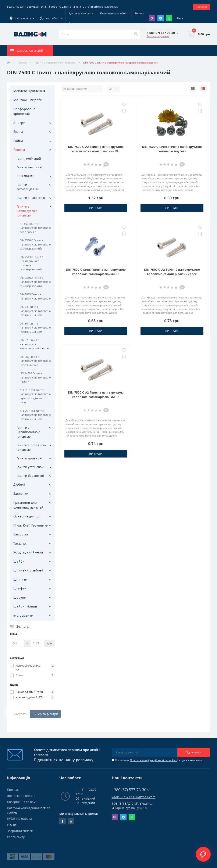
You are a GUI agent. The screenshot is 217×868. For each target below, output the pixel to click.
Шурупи (20, 597)
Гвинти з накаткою (31, 198)
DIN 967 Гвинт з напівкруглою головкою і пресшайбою (35, 361)
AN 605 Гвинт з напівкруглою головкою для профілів (35, 228)
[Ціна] (17, 643)
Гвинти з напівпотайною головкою (28, 432)
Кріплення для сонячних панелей (28, 505)
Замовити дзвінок (158, 36)
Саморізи (21, 534)
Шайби (19, 561)
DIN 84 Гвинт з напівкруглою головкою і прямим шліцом (35, 311)
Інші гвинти (25, 176)
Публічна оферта (19, 819)
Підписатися (194, 752)
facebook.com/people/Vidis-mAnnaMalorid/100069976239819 (63, 821)
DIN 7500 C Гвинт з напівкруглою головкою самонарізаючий (35, 244)
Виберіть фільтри (45, 714)
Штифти (20, 588)
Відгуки (139, 13)
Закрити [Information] (202, 7)
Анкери (19, 123)
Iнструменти (23, 615)
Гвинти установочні (31, 467)
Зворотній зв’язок (20, 831)
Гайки (18, 141)
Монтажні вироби (28, 100)
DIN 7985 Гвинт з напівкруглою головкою (35, 296)
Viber (152, 18)
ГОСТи (12, 825)
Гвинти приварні (29, 458)
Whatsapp (169, 18)
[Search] (136, 34)
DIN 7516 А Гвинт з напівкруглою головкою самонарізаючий (35, 282)
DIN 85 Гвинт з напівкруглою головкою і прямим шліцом (35, 328)
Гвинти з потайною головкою (31, 447)
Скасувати (20, 714)
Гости (72, 23)
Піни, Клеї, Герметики (31, 525)
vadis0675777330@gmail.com (134, 797)
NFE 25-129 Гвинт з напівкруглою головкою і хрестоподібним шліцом (35, 396)
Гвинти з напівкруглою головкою (55, 63)
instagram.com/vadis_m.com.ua (71, 821)
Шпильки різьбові (28, 570)
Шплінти (20, 579)
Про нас (13, 790)
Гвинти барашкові (30, 476)
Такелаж (20, 543)
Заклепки (21, 494)
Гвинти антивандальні (28, 187)
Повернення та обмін (114, 13)
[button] (51, 18)
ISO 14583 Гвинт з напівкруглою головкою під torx (35, 377)
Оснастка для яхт (27, 516)
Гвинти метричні (29, 167)
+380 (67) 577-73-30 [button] (131, 790)
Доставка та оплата (81, 13)
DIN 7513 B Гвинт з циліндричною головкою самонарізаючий (31, 263)
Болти (18, 132)
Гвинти (22, 63)
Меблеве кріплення (29, 91)
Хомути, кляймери (28, 552)
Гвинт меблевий (29, 159)
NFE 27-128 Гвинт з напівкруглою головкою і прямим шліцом (35, 415)
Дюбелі (19, 484)
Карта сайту (16, 837)
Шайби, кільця (25, 606)
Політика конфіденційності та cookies (153, 760)
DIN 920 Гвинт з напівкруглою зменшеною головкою (34, 344)
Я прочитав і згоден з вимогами (159, 760)
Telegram (161, 18)
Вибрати (96, 208)
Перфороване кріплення (24, 111)
